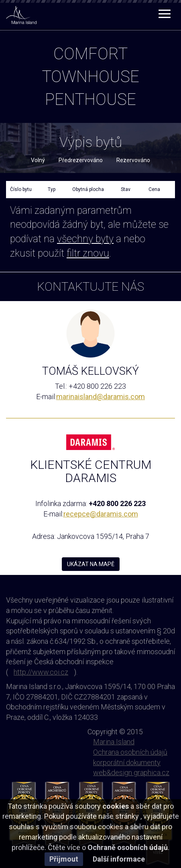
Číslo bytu (21, 189)
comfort (90, 54)
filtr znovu (88, 253)
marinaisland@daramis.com (101, 397)
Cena (154, 189)
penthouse (90, 99)
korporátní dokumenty (127, 763)
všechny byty (85, 239)
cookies (116, 806)
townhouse (90, 77)
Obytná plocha (88, 189)
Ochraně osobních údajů (128, 847)
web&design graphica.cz (131, 773)
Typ (52, 189)
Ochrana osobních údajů (130, 752)
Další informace (119, 859)
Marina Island (114, 742)
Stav (126, 189)
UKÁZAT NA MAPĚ (91, 564)
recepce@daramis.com (101, 514)
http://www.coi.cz (41, 672)
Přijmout (64, 859)
